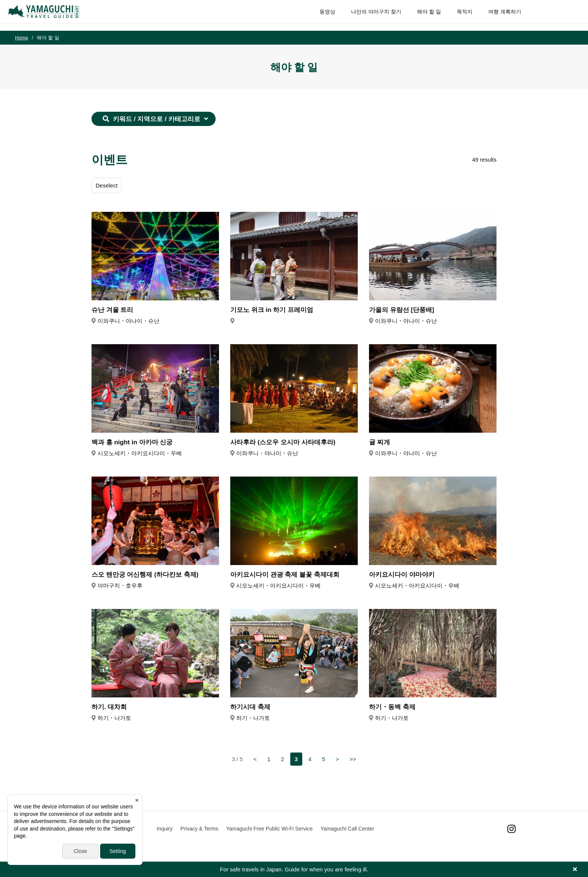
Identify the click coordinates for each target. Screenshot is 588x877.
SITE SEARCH (565, 15)
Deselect (106, 185)
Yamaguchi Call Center (347, 829)
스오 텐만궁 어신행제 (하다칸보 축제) (145, 575)
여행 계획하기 (498, 15)
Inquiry (165, 829)
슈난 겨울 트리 (112, 310)
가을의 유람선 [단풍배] (402, 310)
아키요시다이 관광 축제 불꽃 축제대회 (285, 575)
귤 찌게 (379, 442)
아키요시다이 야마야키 (402, 575)
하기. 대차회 (109, 707)
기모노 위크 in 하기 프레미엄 (272, 310)
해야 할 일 (422, 15)
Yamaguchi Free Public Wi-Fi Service (269, 829)
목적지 (458, 15)
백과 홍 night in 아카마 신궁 (132, 442)
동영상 (321, 15)
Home (22, 38)
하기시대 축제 (250, 707)
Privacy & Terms (199, 829)
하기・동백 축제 (392, 707)
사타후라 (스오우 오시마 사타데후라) (283, 442)
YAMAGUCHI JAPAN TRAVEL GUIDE (51, 15)
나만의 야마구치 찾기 (369, 15)
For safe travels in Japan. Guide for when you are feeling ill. (294, 869)
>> (353, 759)
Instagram (511, 829)
